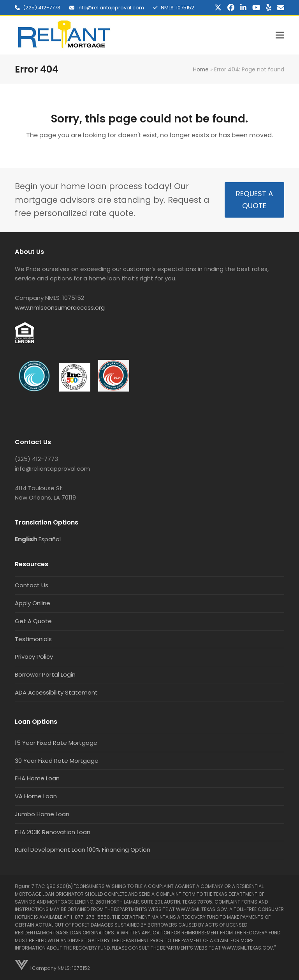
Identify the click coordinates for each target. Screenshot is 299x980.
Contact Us (32, 585)
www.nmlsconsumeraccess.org (60, 307)
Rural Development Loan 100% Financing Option (83, 850)
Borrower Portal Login (45, 674)
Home (201, 69)
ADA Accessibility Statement (56, 692)
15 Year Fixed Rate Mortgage (56, 743)
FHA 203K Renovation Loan (53, 832)
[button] (280, 35)
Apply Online (33, 603)
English (26, 539)
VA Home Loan (36, 796)
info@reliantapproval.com (111, 8)
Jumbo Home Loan (42, 814)
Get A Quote (33, 621)
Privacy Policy (34, 657)
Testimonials (33, 639)
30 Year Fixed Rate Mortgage (57, 761)
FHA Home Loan (37, 778)
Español (50, 539)
